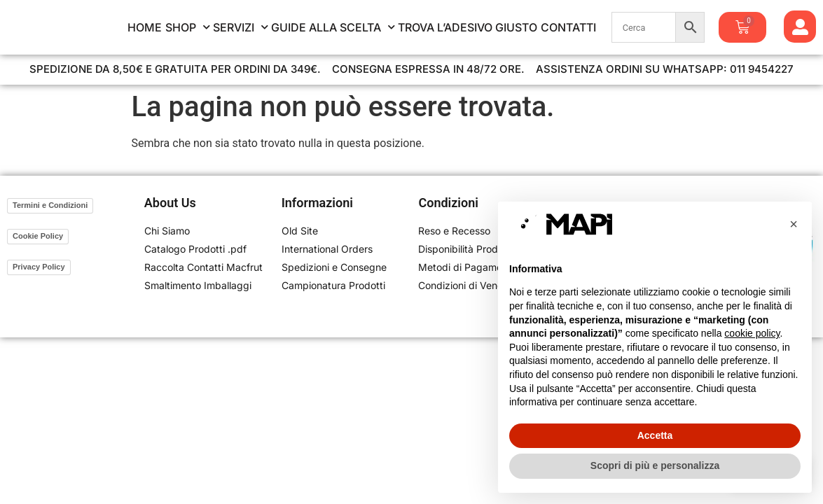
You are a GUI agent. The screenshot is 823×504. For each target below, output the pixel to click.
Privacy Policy (39, 267)
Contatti (568, 27)
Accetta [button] (655, 435)
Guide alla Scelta (333, 27)
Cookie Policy (38, 236)
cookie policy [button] (752, 333)
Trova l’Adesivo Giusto (468, 27)
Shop (188, 27)
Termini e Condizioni (50, 205)
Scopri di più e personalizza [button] (655, 465)
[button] (794, 224)
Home (145, 27)
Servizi (241, 27)
